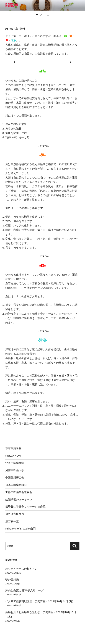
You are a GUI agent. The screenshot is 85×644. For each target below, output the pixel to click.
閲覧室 (12, 5)
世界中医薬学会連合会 (19, 492)
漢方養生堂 (12, 521)
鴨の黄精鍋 (12, 580)
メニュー (42, 15)
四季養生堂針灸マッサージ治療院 (25, 507)
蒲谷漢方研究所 (15, 514)
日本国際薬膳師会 (16, 485)
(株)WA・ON (13, 456)
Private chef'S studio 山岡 (20, 529)
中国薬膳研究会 (15, 478)
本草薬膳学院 (13, 448)
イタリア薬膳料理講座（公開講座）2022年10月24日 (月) (39, 601)
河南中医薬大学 (15, 470)
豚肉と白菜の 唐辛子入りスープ (24, 590)
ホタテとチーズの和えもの (21, 569)
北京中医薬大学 (15, 463)
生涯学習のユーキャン (19, 499)
